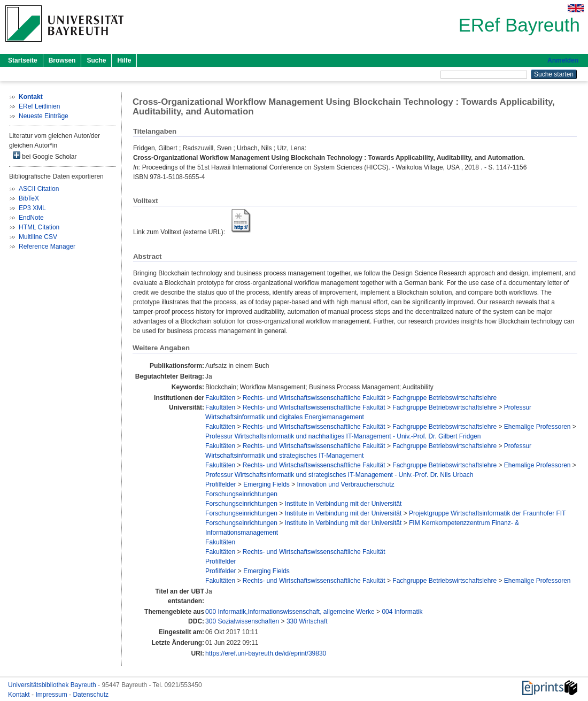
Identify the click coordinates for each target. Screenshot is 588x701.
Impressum (52, 695)
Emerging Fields (266, 484)
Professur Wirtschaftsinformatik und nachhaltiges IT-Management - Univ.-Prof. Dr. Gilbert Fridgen (343, 436)
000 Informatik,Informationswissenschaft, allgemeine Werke (290, 612)
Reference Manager (47, 246)
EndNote (31, 218)
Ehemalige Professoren (537, 427)
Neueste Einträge (44, 116)
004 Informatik (402, 612)
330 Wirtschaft (307, 621)
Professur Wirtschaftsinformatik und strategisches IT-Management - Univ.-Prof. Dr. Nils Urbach (339, 475)
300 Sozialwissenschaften (242, 621)
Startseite (23, 60)
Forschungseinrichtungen (241, 494)
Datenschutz (91, 695)
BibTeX (29, 198)
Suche (96, 60)
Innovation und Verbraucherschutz (346, 484)
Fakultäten (220, 398)
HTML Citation (39, 227)
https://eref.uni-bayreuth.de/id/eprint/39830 (266, 653)
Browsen (62, 60)
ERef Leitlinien (39, 106)
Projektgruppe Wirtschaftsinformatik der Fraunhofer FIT (487, 513)
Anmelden (563, 60)
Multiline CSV (38, 237)
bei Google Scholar (45, 156)
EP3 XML (32, 208)
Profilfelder (220, 484)
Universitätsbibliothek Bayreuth (53, 685)
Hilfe (124, 60)
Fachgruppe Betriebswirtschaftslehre (444, 398)
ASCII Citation (39, 189)
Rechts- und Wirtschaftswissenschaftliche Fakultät (314, 398)
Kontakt (20, 695)
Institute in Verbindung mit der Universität (343, 504)
